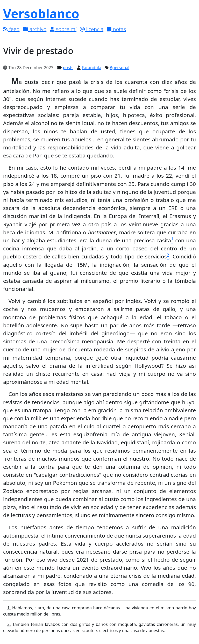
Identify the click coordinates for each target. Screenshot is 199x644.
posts (68, 68)
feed (11, 29)
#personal (119, 68)
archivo (35, 29)
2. (9, 624)
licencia (92, 29)
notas (116, 29)
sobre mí (63, 29)
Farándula (91, 68)
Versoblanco (41, 14)
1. (9, 608)
